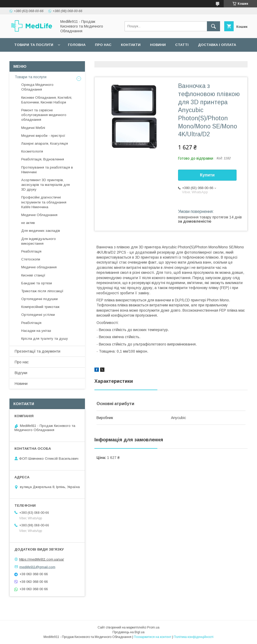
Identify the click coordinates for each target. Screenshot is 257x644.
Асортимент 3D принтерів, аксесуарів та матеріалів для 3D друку (45, 185)
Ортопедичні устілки (38, 315)
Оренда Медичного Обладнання (37, 87)
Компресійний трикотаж (40, 307)
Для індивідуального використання (39, 241)
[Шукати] (213, 26)
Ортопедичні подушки (39, 299)
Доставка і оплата (217, 45)
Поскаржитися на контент (152, 637)
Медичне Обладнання (39, 215)
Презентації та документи (38, 351)
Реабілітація (31, 251)
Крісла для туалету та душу (45, 339)
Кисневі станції (33, 275)
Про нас (103, 45)
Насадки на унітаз (36, 331)
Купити (207, 175)
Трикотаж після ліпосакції (42, 291)
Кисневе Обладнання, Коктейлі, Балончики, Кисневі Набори (47, 100)
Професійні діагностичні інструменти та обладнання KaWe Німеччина (44, 202)
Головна (77, 45)
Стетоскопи (31, 259)
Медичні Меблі (33, 128)
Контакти (131, 45)
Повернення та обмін (36, 58)
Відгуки (21, 373)
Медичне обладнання (39, 267)
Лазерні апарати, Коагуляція (45, 143)
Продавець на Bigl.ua (128, 632)
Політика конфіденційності (194, 637)
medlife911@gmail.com (37, 567)
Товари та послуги (34, 45)
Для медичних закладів (41, 231)
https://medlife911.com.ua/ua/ (42, 559)
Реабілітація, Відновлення (43, 159)
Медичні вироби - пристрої (43, 136)
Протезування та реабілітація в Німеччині (47, 170)
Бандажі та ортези (37, 283)
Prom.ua (153, 627)
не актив (28, 223)
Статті (182, 45)
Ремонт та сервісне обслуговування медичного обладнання (44, 115)
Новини (158, 45)
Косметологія (32, 151)
